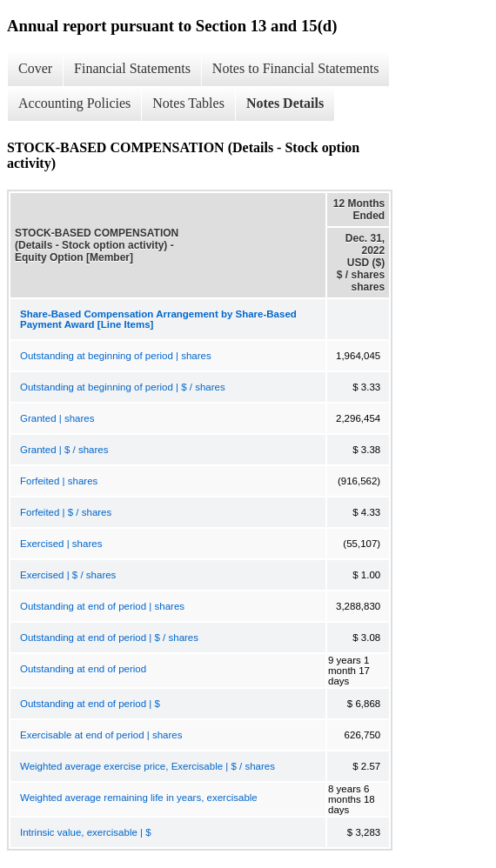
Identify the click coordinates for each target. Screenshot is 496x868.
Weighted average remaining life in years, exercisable (139, 798)
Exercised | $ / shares (68, 575)
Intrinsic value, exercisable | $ (86, 832)
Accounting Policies (74, 103)
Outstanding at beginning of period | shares (116, 356)
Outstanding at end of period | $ (90, 704)
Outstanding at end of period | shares (102, 606)
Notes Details (285, 103)
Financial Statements (132, 68)
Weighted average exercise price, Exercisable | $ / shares (147, 766)
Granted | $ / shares (64, 450)
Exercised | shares (61, 544)
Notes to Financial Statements (296, 68)
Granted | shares (57, 418)
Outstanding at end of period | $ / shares (109, 638)
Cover (35, 68)
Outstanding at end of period (83, 669)
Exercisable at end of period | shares (101, 735)
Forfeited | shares (59, 481)
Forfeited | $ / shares (66, 512)
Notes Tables (188, 103)
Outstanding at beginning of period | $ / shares (123, 387)
